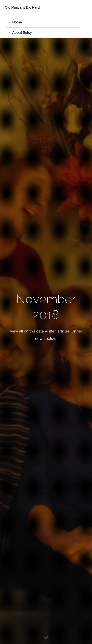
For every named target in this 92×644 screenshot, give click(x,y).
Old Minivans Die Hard (22, 7)
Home (17, 22)
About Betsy (22, 33)
